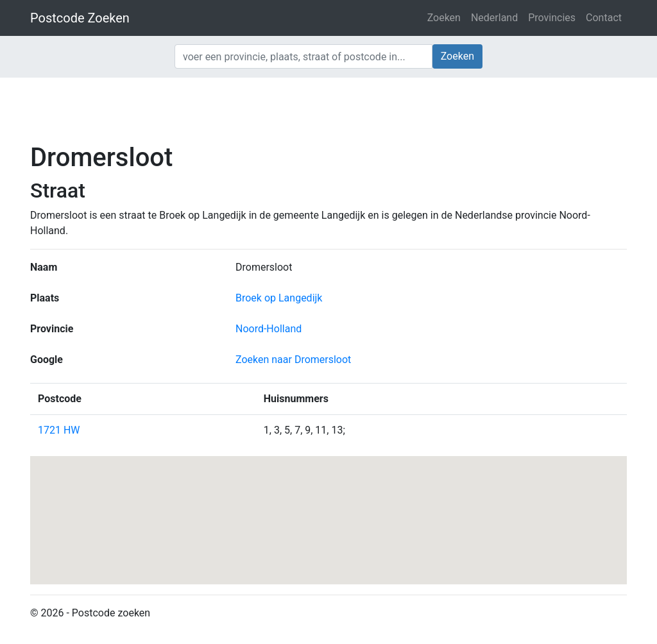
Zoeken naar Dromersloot (293, 360)
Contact (604, 18)
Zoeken (444, 18)
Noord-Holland (269, 329)
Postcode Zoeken (80, 18)
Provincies (552, 18)
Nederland (494, 18)
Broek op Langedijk (279, 298)
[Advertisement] (328, 109)
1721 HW (59, 430)
